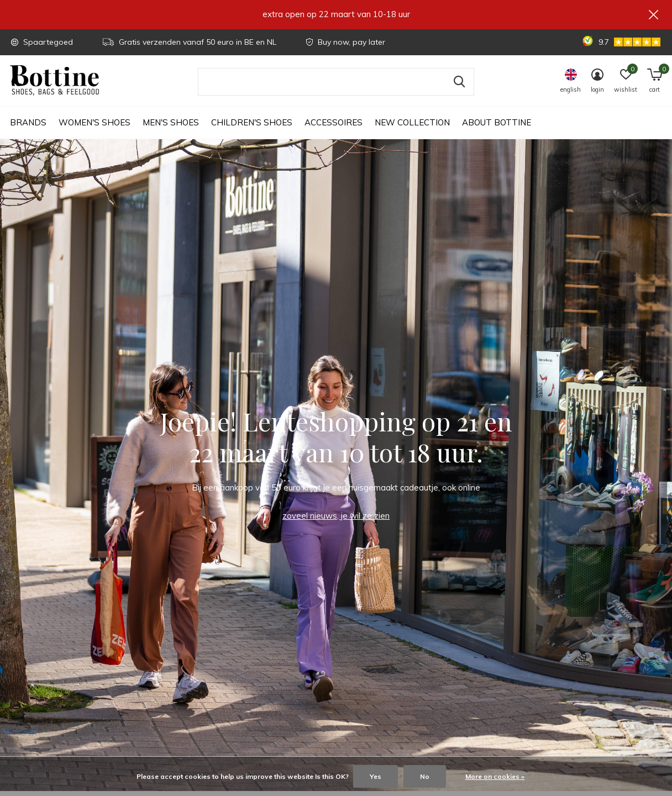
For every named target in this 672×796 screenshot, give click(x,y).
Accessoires (334, 127)
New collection (412, 127)
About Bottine (497, 127)
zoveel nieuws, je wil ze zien (336, 521)
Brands (28, 127)
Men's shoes (171, 127)
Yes (376, 776)
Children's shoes (252, 127)
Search (459, 87)
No (425, 776)
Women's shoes (95, 127)
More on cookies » (495, 776)
